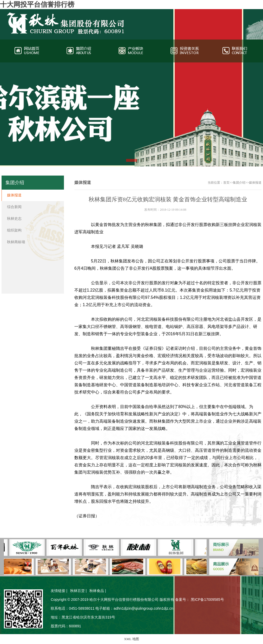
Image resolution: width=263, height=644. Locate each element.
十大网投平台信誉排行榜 (37, 5)
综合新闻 (14, 207)
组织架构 (14, 230)
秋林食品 (97, 591)
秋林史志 (14, 219)
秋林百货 (77, 591)
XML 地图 (131, 639)
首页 (226, 183)
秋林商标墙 (16, 242)
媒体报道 (255, 183)
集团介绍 (239, 183)
